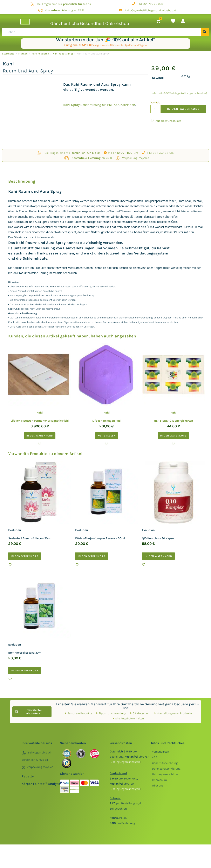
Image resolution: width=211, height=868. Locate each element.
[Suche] (205, 32)
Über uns (158, 786)
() (125, 762)
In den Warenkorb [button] (40, 436)
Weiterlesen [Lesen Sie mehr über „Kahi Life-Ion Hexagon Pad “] (107, 436)
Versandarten (161, 752)
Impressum (159, 780)
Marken (23, 54)
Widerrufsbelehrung (165, 763)
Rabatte (28, 776)
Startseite (8, 54)
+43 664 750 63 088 (148, 4)
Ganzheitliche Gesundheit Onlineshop (90, 23)
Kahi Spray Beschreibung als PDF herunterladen (99, 105)
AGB (155, 757)
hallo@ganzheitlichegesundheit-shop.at (148, 10)
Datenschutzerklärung (166, 769)
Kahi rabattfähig (63, 54)
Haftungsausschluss (165, 774)
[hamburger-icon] (25, 22)
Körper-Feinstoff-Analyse (41, 784)
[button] (166, 121)
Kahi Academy (40, 54)
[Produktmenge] (156, 109)
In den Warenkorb (183, 109)
